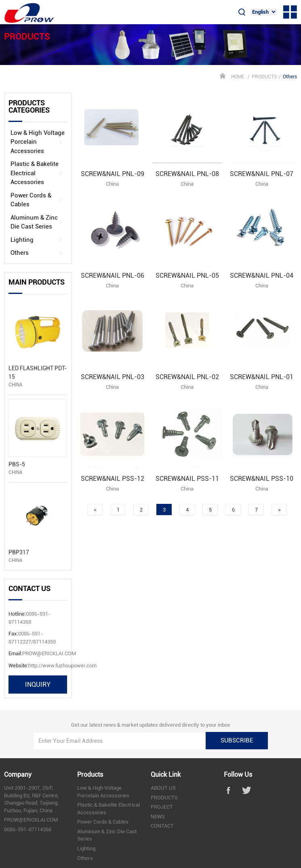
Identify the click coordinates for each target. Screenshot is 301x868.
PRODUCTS (264, 77)
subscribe (237, 740)
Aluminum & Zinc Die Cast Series (37, 222)
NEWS (158, 817)
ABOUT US (163, 788)
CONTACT (162, 826)
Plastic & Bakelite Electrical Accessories (37, 173)
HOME (238, 77)
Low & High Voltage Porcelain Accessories (38, 142)
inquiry (38, 685)
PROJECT (162, 807)
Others (37, 253)
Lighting (37, 240)
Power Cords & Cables (37, 200)
